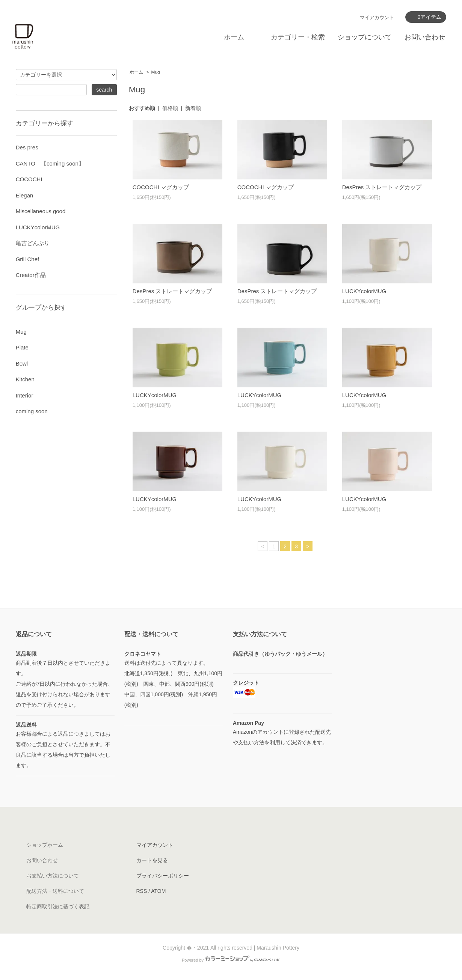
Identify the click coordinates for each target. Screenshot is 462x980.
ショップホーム (45, 845)
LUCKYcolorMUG (364, 291)
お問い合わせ (425, 37)
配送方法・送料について (55, 891)
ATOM (158, 891)
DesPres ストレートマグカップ (382, 187)
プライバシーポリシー (163, 876)
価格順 (170, 108)
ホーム (234, 37)
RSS (142, 891)
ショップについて (365, 37)
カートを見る (152, 860)
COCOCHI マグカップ (161, 187)
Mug (156, 72)
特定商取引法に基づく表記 (58, 906)
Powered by (231, 960)
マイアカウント (377, 17)
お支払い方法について (53, 876)
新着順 (193, 108)
